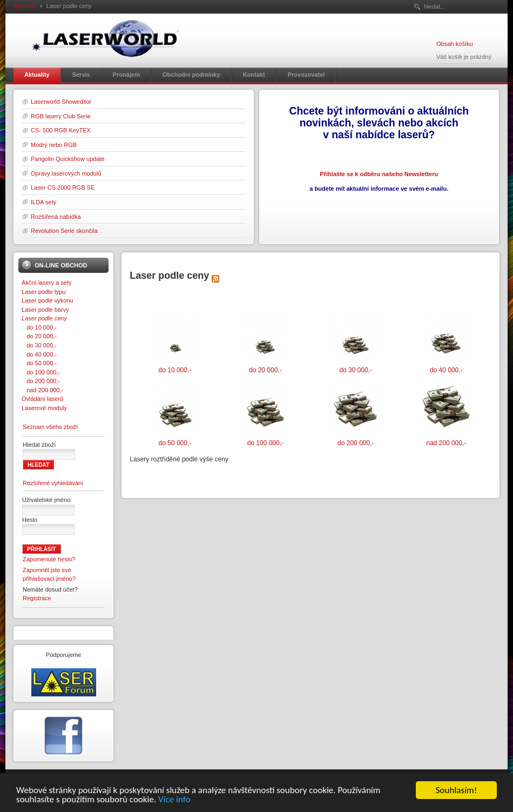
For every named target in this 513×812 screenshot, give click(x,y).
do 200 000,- (41, 381)
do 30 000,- (39, 345)
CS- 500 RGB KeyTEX (61, 130)
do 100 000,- (41, 372)
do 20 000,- (39, 336)
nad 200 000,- (42, 390)
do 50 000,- (39, 363)
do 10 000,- (39, 327)
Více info (174, 800)
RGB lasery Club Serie (61, 116)
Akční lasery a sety (47, 283)
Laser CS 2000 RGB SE (63, 187)
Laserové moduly (44, 408)
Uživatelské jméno (46, 500)
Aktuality (25, 6)
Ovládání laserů (42, 399)
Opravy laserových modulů (66, 173)
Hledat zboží (39, 445)
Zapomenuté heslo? (49, 559)
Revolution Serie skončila (64, 231)
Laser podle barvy (45, 310)
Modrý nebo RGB (54, 145)
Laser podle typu (44, 292)
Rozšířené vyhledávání (53, 483)
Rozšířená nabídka (56, 217)
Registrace (37, 598)
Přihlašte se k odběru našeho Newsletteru (379, 174)
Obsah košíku (454, 44)
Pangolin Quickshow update (68, 159)
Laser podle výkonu (48, 300)
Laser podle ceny (44, 318)
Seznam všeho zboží (50, 427)
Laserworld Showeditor (61, 102)
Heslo (30, 520)
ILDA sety (43, 202)
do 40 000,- (39, 354)
